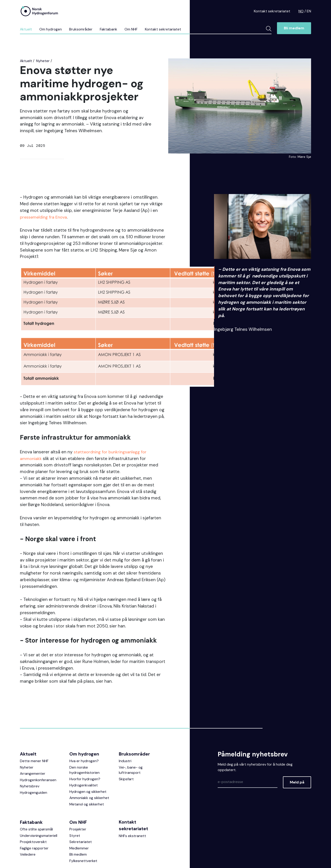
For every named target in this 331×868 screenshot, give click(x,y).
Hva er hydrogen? (84, 737)
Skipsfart (126, 756)
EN (309, 11)
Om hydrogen (51, 29)
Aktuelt (26, 29)
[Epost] (248, 759)
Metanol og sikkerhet (87, 781)
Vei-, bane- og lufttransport (131, 746)
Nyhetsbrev (30, 763)
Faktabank (109, 29)
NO (301, 11)
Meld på (297, 759)
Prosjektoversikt (34, 819)
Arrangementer (33, 750)
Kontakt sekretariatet (272, 11)
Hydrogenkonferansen (38, 757)
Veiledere (28, 832)
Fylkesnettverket (83, 839)
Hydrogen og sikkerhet (88, 768)
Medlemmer (79, 826)
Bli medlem (294, 28)
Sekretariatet (81, 819)
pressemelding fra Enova (45, 217)
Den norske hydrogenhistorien (85, 746)
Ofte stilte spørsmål (37, 806)
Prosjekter (78, 806)
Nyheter (43, 61)
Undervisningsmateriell (39, 813)
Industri (125, 737)
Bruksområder (81, 29)
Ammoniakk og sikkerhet (90, 775)
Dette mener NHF (34, 737)
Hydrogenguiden (34, 769)
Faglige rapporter (34, 826)
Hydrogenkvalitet (84, 762)
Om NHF (132, 29)
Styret (75, 813)
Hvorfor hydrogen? (85, 756)
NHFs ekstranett (132, 813)
